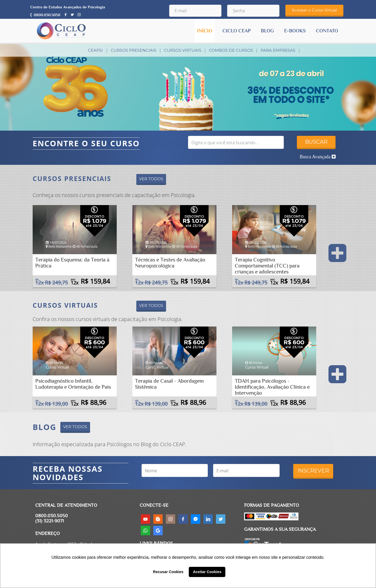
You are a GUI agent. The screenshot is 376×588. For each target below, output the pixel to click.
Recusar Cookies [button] (168, 572)
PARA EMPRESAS (278, 50)
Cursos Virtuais (183, 50)
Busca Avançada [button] (318, 157)
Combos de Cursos (231, 50)
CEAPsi (95, 50)
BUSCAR (316, 142)
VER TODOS (151, 179)
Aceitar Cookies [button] (207, 572)
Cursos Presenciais (134, 50)
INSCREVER (313, 471)
